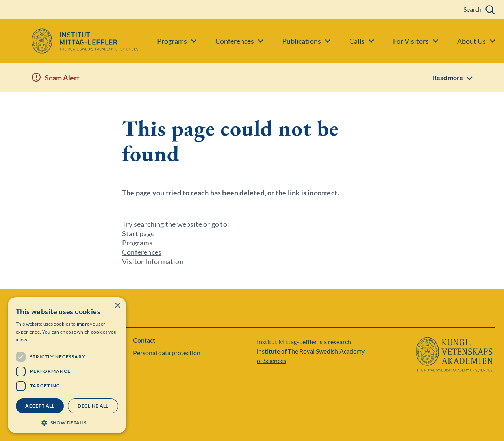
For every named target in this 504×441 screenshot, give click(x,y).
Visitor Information (153, 261)
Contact (144, 340)
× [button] (117, 306)
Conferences (142, 252)
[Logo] (69, 41)
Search (472, 9)
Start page (138, 233)
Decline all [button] (93, 406)
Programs (137, 243)
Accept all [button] (40, 406)
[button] (67, 422)
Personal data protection (167, 353)
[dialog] (67, 365)
